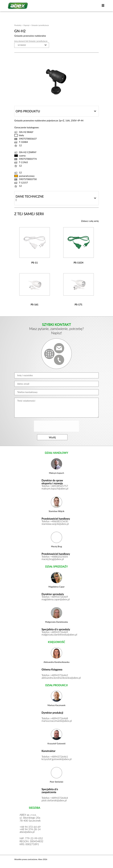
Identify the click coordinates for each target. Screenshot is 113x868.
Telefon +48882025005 (55, 557)
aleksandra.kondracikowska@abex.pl (57, 679)
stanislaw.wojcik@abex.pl (55, 524)
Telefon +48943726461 (55, 757)
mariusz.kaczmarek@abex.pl (57, 722)
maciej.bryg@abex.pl (53, 560)
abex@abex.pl (27, 833)
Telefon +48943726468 (55, 719)
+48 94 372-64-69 (30, 828)
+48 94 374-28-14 (30, 830)
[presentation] (57, 426)
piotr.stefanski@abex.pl (54, 801)
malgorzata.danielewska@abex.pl (57, 635)
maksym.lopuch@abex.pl (55, 489)
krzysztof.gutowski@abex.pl (57, 760)
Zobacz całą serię (90, 221)
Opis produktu (28, 111)
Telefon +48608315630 (55, 522)
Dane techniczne (30, 196)
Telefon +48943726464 (55, 799)
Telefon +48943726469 (55, 597)
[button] (103, 6)
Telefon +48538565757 (55, 486)
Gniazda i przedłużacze (40, 25)
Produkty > (19, 25)
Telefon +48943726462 (55, 676)
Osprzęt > (27, 25)
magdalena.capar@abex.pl (56, 600)
